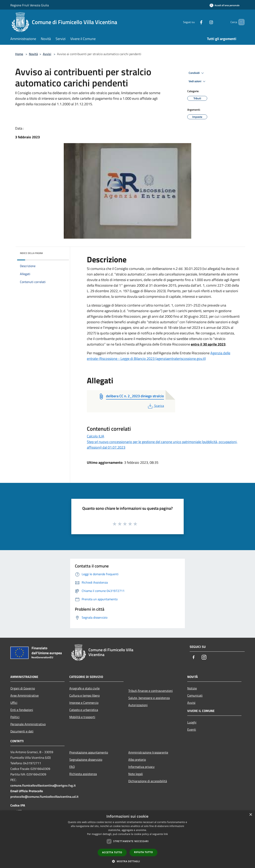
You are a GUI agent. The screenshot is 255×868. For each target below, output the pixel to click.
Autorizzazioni (138, 705)
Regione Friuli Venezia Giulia (30, 5)
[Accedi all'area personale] (225, 5)
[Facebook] (194, 22)
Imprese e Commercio (84, 703)
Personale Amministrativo (28, 724)
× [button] (251, 815)
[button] (127, 861)
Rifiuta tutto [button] (144, 852)
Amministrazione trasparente (148, 752)
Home (19, 54)
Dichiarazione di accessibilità (148, 781)
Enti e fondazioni (22, 710)
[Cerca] (240, 22)
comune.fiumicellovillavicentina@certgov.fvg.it (43, 785)
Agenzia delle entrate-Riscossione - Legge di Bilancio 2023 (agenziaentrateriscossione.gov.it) (159, 356)
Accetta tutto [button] (112, 852)
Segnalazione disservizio (86, 760)
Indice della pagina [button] (31, 253)
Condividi (197, 73)
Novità (33, 54)
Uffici (14, 703)
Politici (15, 717)
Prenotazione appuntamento (89, 752)
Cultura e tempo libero (84, 695)
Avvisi (47, 54)
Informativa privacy (141, 767)
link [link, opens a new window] (166, 834)
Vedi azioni (198, 81)
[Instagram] (204, 22)
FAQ (72, 767)
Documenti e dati (22, 731)
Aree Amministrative (25, 695)
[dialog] (127, 839)
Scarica (155, 406)
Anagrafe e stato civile (84, 688)
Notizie (192, 688)
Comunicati (195, 695)
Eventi (192, 729)
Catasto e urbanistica (84, 710)
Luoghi (192, 722)
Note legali (136, 774)
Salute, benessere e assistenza (149, 698)
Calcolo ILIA (96, 436)
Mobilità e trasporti (82, 717)
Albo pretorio (137, 760)
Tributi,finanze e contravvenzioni (151, 691)
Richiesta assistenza (83, 774)
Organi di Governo (23, 688)
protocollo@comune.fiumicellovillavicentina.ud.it (44, 797)
